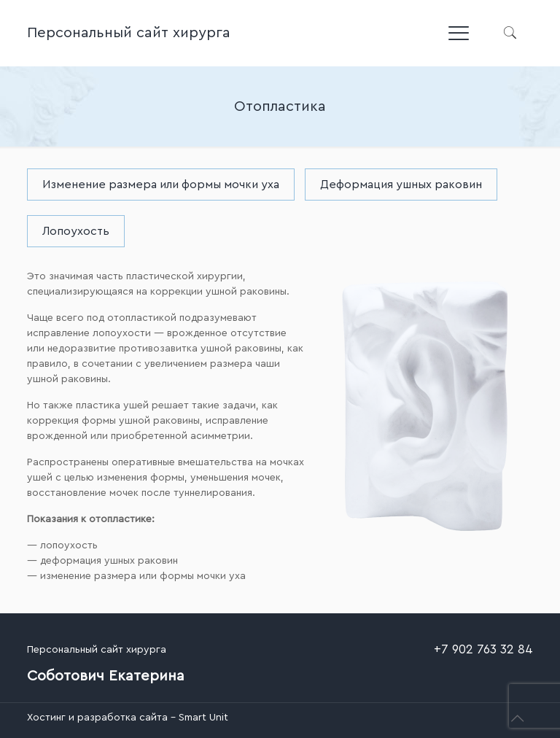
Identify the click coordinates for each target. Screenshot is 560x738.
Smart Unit (203, 718)
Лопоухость (76, 231)
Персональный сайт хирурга (129, 33)
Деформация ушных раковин (401, 184)
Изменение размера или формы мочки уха (161, 184)
